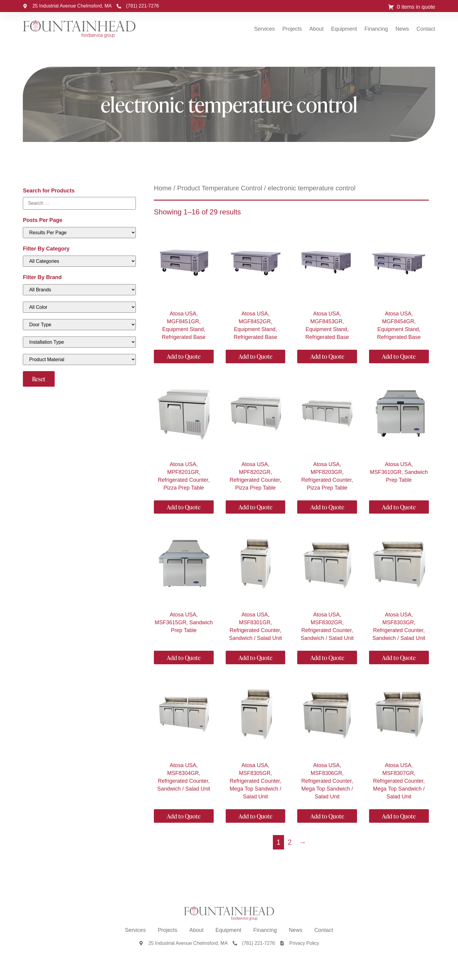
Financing (376, 29)
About (317, 29)
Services (265, 29)
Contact (426, 29)
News (402, 29)
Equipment (344, 29)
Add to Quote (184, 356)
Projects (292, 29)
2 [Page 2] (290, 842)
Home (163, 188)
